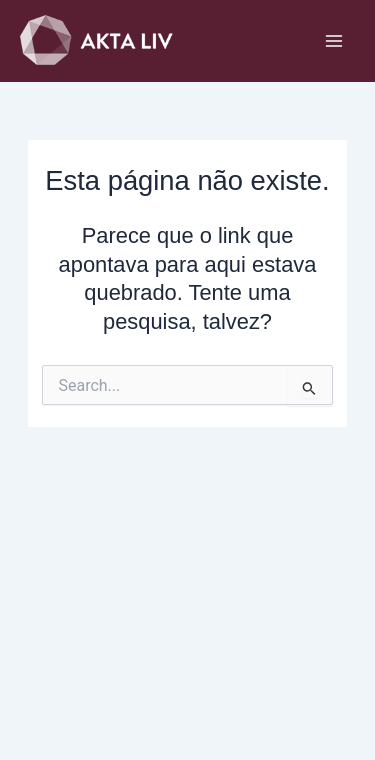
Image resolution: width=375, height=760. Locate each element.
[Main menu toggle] (334, 41)
